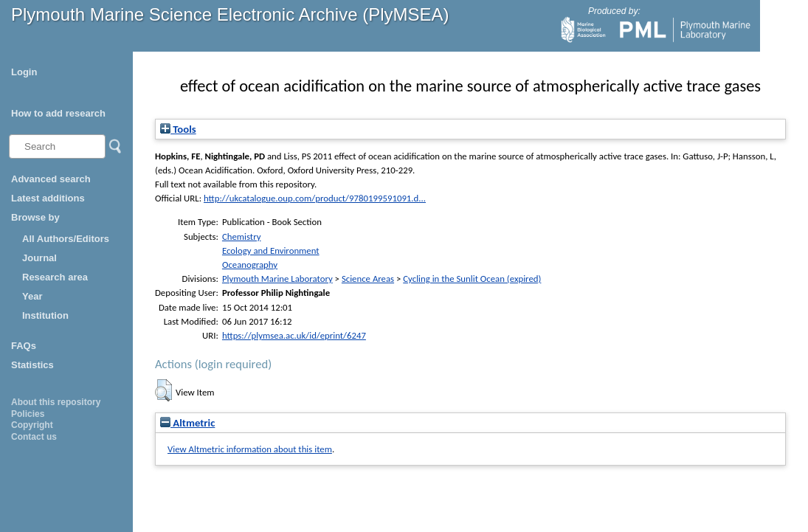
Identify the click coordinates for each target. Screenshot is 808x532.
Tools (178, 129)
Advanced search (51, 179)
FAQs (24, 346)
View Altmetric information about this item (250, 449)
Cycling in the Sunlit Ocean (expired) (472, 279)
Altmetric (187, 423)
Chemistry (242, 236)
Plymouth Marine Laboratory (277, 279)
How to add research (58, 113)
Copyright (32, 425)
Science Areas (368, 279)
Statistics (32, 365)
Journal (39, 258)
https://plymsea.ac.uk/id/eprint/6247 (294, 335)
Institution (45, 315)
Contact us (34, 437)
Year (32, 296)
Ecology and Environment (271, 251)
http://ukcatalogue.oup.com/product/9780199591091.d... (315, 198)
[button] (163, 390)
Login (24, 72)
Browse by (35, 217)
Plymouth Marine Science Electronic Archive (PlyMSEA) (230, 14)
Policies (28, 414)
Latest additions (48, 198)
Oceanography (250, 265)
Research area (55, 277)
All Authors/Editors (66, 239)
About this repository (56, 402)
